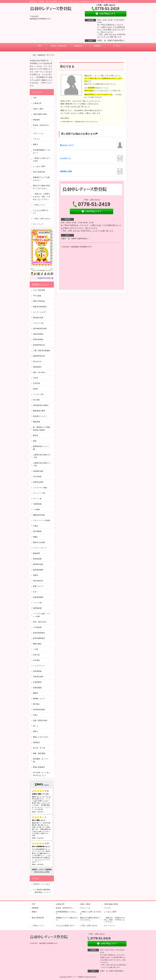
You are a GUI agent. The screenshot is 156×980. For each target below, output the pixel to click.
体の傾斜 (36, 400)
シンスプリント (39, 666)
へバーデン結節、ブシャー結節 (42, 615)
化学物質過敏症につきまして (42, 151)
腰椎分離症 (37, 644)
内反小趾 (36, 655)
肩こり (36, 726)
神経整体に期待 (66, 171)
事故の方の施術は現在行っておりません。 (42, 187)
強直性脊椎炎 (38, 334)
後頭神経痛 (37, 559)
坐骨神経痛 (37, 671)
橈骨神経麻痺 (38, 570)
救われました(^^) (67, 145)
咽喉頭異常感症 (39, 515)
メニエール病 (38, 394)
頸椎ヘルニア (38, 586)
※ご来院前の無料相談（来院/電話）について (42, 891)
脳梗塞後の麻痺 (39, 411)
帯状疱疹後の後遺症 (41, 405)
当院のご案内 (38, 109)
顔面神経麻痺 (38, 597)
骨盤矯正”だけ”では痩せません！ (41, 179)
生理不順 (36, 383)
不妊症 (36, 378)
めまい (36, 592)
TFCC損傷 (37, 296)
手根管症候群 (38, 677)
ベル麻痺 (36, 509)
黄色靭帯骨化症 (39, 345)
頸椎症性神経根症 (40, 307)
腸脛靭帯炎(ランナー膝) (41, 448)
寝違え (36, 731)
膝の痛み (36, 704)
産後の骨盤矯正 (39, 767)
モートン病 (37, 499)
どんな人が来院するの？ (41, 212)
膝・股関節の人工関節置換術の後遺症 (42, 429)
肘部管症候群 (38, 482)
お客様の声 (78, 46)
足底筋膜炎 (37, 682)
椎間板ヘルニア (39, 699)
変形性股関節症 (39, 633)
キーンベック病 (39, 493)
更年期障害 (37, 531)
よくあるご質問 (39, 166)
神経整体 (97, 46)
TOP (39, 46)
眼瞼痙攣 (36, 553)
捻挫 (35, 441)
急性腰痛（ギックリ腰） (41, 760)
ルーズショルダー (40, 312)
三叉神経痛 (37, 627)
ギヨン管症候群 (39, 290)
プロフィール (38, 133)
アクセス (117, 46)
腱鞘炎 (36, 693)
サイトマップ (38, 224)
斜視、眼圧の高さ (40, 622)
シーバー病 (37, 603)
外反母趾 (36, 660)
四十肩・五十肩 (39, 748)
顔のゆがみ (37, 361)
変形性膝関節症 (39, 638)
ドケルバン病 (38, 323)
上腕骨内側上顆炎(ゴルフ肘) (42, 456)
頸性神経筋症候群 (40, 329)
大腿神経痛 (37, 504)
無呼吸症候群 (38, 564)
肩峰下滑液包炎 (39, 301)
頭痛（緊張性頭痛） (41, 720)
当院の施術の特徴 (40, 114)
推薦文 (36, 144)
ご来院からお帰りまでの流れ (42, 160)
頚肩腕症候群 (39, 471)
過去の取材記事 (39, 172)
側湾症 (36, 389)
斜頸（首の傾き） (40, 372)
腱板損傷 (36, 422)
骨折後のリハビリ (40, 416)
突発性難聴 (37, 688)
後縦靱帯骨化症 (39, 356)
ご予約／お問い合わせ (42, 219)
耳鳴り (36, 715)
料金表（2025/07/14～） (59, 47)
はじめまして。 (66, 158)
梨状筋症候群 (38, 318)
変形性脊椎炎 (38, 339)
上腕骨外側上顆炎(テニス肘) (42, 464)
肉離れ (36, 537)
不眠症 (36, 526)
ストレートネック (41, 548)
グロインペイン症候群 (42, 520)
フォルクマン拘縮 (40, 488)
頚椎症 (36, 575)
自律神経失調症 (39, 710)
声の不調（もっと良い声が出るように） (42, 774)
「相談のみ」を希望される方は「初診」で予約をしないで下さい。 (42, 197)
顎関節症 (36, 742)
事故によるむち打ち (41, 737)
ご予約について (39, 205)
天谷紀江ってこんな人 (42, 884)
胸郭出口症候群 (39, 542)
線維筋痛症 (37, 367)
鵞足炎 (36, 435)
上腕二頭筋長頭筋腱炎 (42, 351)
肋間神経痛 (37, 608)
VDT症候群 (37, 477)
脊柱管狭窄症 (38, 581)
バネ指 (36, 649)
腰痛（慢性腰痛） (40, 753)
